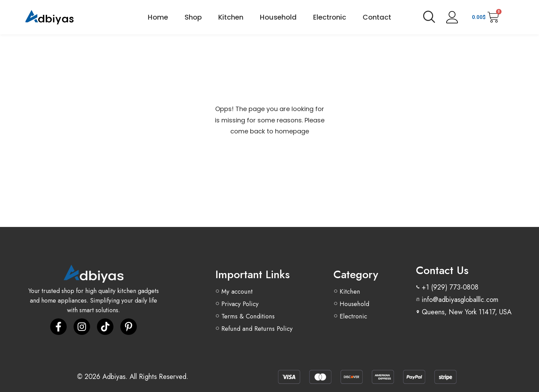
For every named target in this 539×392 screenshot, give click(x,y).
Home (158, 17)
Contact (377, 17)
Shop (193, 17)
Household (278, 17)
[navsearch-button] (429, 17)
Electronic (330, 17)
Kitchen (231, 17)
